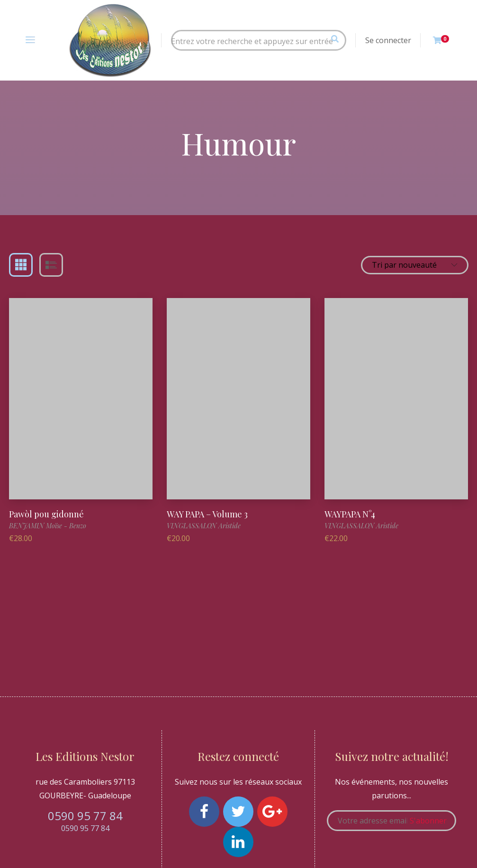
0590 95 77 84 (85, 816)
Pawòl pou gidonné (46, 514)
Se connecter (388, 40)
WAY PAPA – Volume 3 (207, 514)
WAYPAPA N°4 (350, 514)
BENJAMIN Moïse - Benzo (48, 526)
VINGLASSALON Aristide (204, 526)
